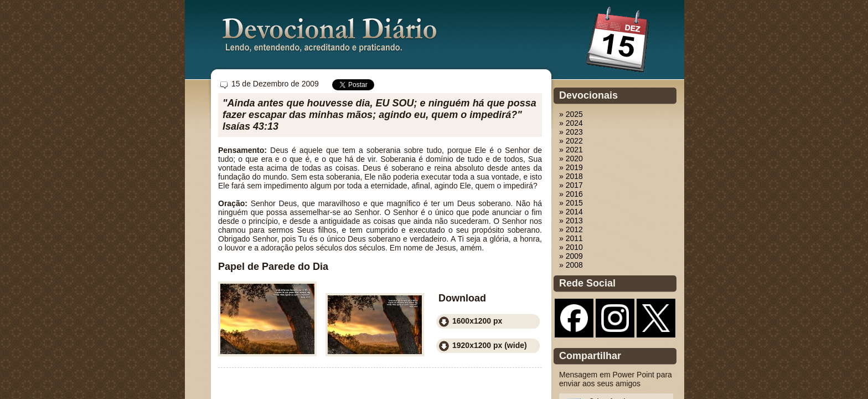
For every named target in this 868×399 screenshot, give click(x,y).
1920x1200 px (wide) (490, 345)
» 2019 (571, 167)
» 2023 (571, 132)
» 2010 (571, 247)
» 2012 (571, 229)
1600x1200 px (477, 321)
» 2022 (571, 141)
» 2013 (571, 221)
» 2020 (571, 158)
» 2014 (571, 212)
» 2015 (571, 203)
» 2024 (571, 123)
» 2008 (571, 265)
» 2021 (571, 150)
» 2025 (571, 114)
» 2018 (571, 176)
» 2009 (571, 256)
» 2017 (571, 185)
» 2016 (571, 194)
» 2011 (571, 238)
